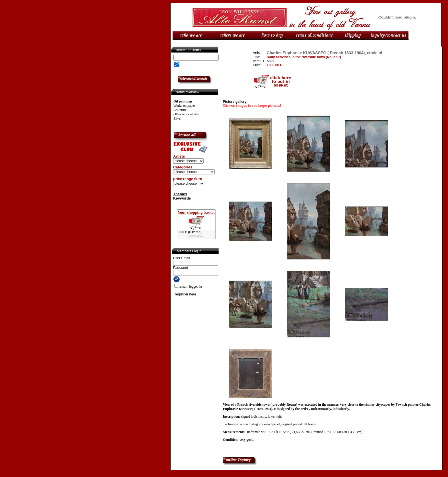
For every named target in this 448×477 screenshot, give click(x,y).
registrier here (185, 294)
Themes (180, 194)
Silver (178, 118)
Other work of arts (186, 114)
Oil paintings (183, 101)
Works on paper (184, 106)
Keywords (182, 198)
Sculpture (180, 110)
